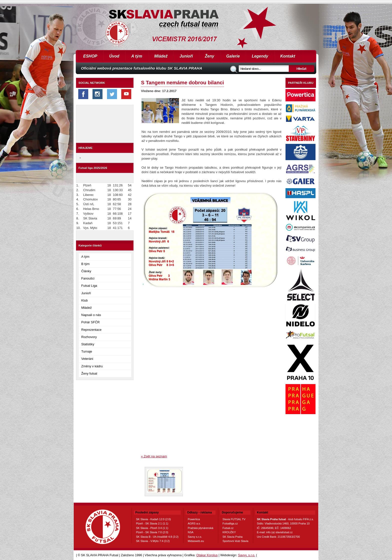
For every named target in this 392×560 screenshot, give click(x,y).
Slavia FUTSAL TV (234, 519)
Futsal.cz (228, 528)
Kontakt (288, 56)
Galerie (233, 56)
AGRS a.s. (194, 523)
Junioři (186, 56)
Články (86, 271)
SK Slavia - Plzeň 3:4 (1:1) (152, 528)
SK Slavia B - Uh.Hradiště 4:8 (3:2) (157, 537)
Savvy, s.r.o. (247, 555)
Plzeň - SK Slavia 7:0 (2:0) (152, 532)
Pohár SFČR (90, 322)
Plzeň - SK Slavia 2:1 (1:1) (152, 523)
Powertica (194, 519)
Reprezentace (91, 330)
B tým (85, 264)
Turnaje (87, 351)
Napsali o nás (91, 315)
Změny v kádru (92, 366)
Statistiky (88, 344)
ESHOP (90, 56)
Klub (84, 300)
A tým (137, 56)
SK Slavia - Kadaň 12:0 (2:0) (153, 519)
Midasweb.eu (196, 541)
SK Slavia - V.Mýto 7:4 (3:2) (153, 541)
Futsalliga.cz (230, 523)
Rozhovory (89, 337)
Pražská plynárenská (200, 528)
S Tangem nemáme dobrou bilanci (182, 82)
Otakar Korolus (207, 555)
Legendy (260, 56)
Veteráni (87, 359)
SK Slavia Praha (232, 537)
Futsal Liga (89, 286)
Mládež (161, 56)
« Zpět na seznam (154, 456)
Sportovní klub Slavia (235, 541)
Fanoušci (88, 278)
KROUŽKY (229, 532)
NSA (191, 532)
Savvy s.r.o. (195, 537)
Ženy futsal (89, 373)
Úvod (114, 56)
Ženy (210, 56)
